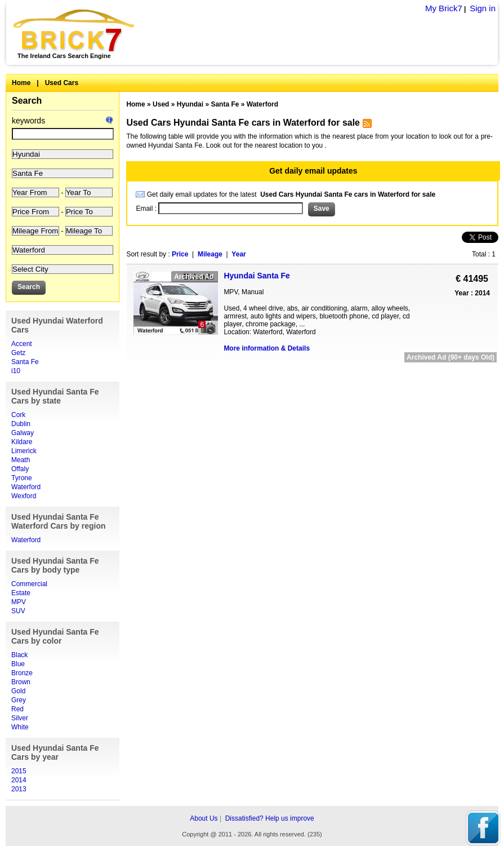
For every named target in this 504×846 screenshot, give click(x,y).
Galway (23, 433)
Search (27, 101)
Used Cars (62, 83)
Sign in (483, 8)
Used (161, 104)
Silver (20, 718)
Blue (18, 664)
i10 (16, 371)
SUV (18, 611)
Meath (21, 460)
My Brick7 (444, 8)
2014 (19, 780)
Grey (19, 700)
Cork (18, 415)
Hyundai (190, 104)
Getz (18, 353)
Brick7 (75, 30)
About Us (204, 818)
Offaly (20, 469)
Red (17, 709)
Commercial (29, 584)
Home (21, 83)
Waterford (26, 487)
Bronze (22, 673)
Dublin (21, 424)
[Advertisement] (313, 376)
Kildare (22, 442)
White (20, 727)
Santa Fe (25, 362)
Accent (22, 344)
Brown (21, 682)
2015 (19, 771)
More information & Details (267, 348)
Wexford (24, 496)
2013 (19, 789)
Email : (147, 209)
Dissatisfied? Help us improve (270, 818)
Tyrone (22, 478)
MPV (19, 602)
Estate (21, 593)
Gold (18, 691)
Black (19, 655)
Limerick (24, 451)
